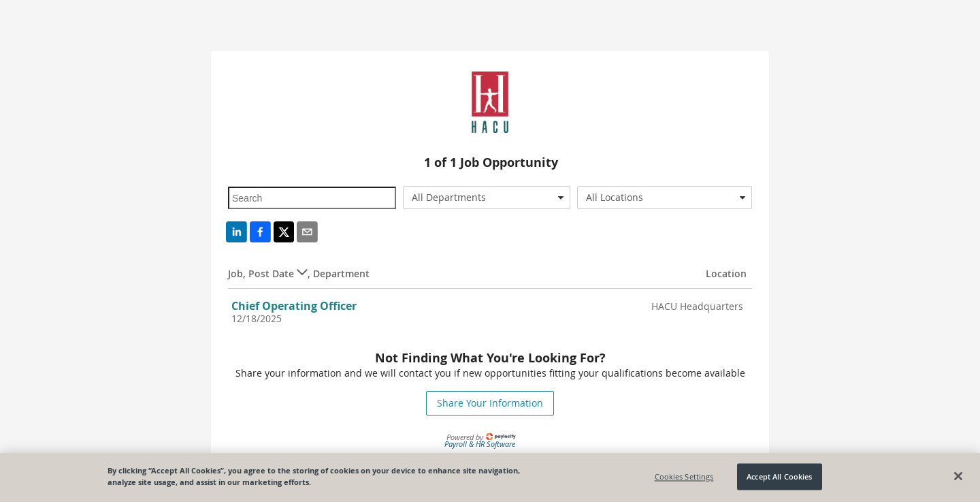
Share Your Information (490, 403)
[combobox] (487, 198)
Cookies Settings (684, 476)
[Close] (958, 476)
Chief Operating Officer (294, 306)
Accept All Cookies (779, 476)
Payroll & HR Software (480, 444)
